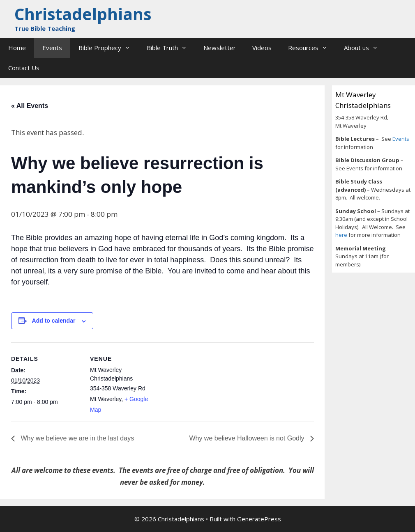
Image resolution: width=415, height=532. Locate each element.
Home (17, 48)
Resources (312, 48)
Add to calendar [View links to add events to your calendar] (54, 321)
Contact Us (24, 68)
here (342, 235)
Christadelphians (83, 14)
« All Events (30, 106)
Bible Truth (171, 48)
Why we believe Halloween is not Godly (248, 438)
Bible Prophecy (108, 48)
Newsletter (220, 48)
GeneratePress (259, 519)
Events (52, 48)
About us (365, 48)
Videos (262, 48)
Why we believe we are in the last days (76, 438)
